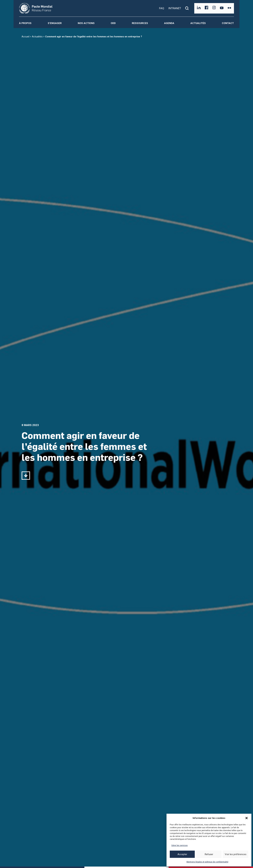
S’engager (55, 23)
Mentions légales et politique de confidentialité (207, 862)
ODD (113, 23)
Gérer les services (180, 845)
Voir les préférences (236, 854)
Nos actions (86, 23)
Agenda (169, 23)
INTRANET (175, 8)
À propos (25, 23)
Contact (228, 23)
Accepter (182, 854)
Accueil (25, 37)
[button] (247, 818)
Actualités (198, 23)
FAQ (162, 8)
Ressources (140, 23)
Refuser (209, 854)
